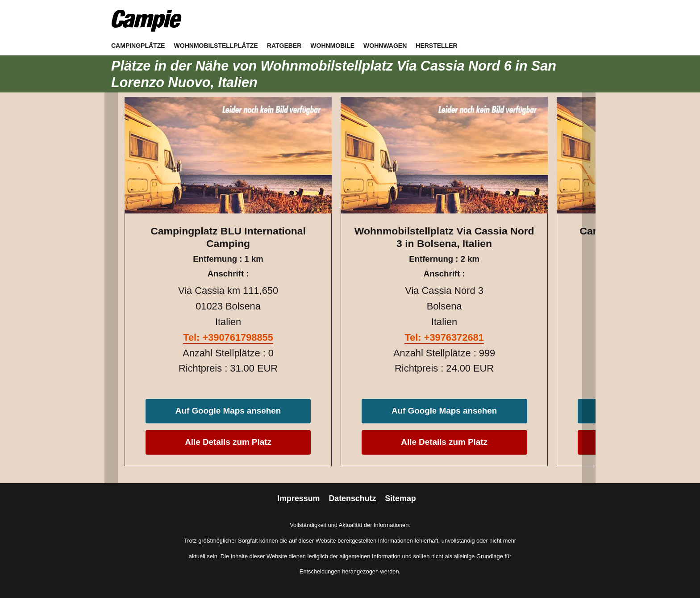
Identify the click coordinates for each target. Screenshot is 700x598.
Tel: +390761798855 (228, 337)
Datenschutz (353, 498)
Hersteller (436, 46)
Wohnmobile (332, 46)
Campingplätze (138, 46)
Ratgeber (284, 46)
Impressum (300, 498)
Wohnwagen (385, 46)
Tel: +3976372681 (444, 337)
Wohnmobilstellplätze (216, 46)
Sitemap (400, 498)
